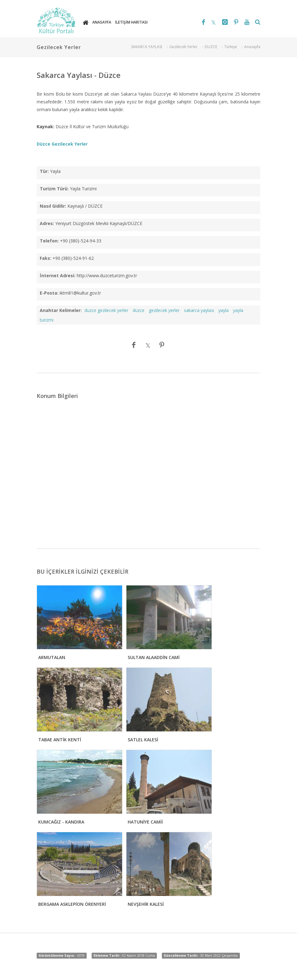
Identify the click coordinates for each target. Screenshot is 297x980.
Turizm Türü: (54, 189)
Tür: (44, 171)
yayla (224, 310)
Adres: (47, 223)
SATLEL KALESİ (143, 740)
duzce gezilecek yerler (106, 310)
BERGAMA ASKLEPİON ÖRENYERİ (72, 904)
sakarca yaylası (199, 310)
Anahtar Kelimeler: (61, 310)
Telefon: (49, 241)
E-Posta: (49, 293)
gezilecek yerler (164, 310)
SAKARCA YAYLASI (147, 47)
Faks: (46, 258)
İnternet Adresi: (58, 275)
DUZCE (211, 47)
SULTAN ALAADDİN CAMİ (154, 657)
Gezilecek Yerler (183, 47)
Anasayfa (252, 47)
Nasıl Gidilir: (53, 206)
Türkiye (231, 47)
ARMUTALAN (52, 657)
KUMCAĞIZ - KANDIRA (61, 822)
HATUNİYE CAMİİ (145, 822)
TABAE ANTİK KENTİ (60, 740)
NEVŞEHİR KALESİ (146, 904)
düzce (139, 310)
